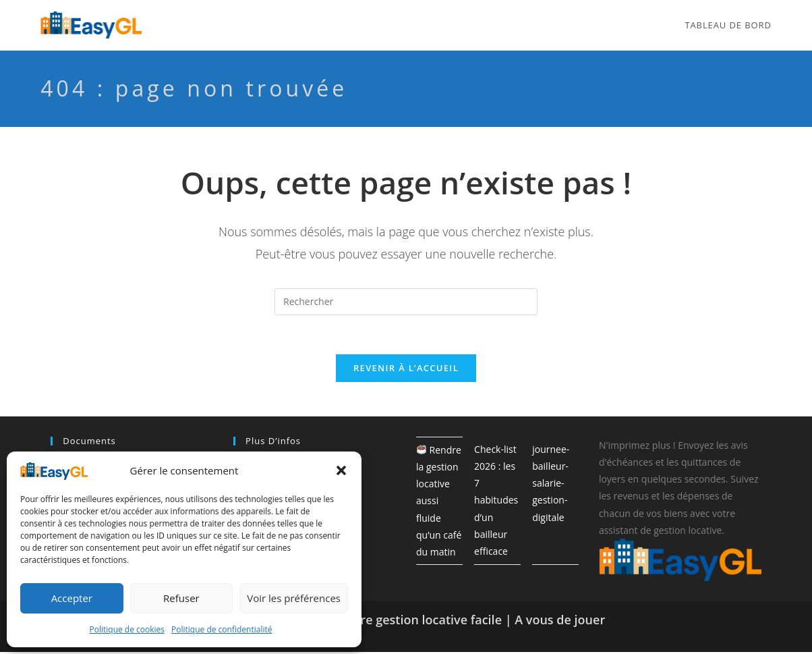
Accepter (72, 598)
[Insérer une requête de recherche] (406, 302)
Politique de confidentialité (222, 629)
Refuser (181, 598)
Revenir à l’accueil (406, 370)
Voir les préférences (294, 598)
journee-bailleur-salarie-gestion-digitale (551, 485)
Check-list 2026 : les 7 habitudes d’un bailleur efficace (496, 502)
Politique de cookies (127, 629)
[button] (341, 470)
